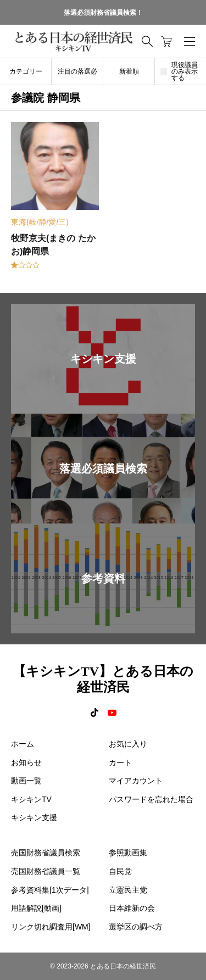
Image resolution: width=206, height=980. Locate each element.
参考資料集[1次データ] (50, 890)
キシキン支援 (34, 817)
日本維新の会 (132, 908)
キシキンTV (31, 799)
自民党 (120, 871)
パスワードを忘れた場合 (151, 799)
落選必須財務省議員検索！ (103, 13)
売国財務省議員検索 (46, 853)
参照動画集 (128, 853)
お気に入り (128, 744)
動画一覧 (26, 781)
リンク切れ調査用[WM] (51, 927)
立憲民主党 (128, 890)
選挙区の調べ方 (136, 927)
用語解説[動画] (36, 908)
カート (120, 762)
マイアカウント (136, 781)
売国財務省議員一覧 (46, 871)
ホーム (23, 744)
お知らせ (26, 762)
